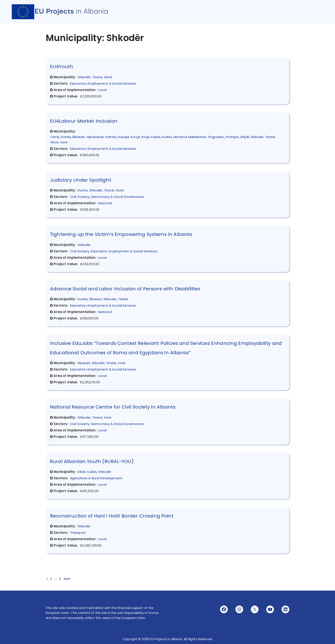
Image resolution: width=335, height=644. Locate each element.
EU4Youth (62, 67)
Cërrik (55, 137)
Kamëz (111, 137)
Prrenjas (232, 137)
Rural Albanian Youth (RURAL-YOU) (92, 461)
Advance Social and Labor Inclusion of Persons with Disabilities (125, 289)
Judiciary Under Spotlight (81, 180)
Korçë (135, 137)
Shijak (245, 137)
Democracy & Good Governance (117, 197)
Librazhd (180, 137)
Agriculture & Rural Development (96, 478)
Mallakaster (198, 137)
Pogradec (216, 137)
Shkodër (84, 77)
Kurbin (167, 137)
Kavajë (124, 137)
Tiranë (97, 77)
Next (67, 579)
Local (102, 90)
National (105, 203)
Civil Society (80, 197)
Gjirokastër (95, 137)
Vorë (64, 142)
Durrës (66, 137)
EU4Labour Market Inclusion (84, 121)
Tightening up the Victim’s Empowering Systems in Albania (121, 234)
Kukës (156, 137)
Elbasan (79, 137)
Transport (78, 533)
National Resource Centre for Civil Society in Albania (113, 407)
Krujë (146, 137)
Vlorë (108, 77)
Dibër (82, 472)
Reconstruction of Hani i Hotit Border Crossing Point (112, 516)
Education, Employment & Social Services (103, 83)
